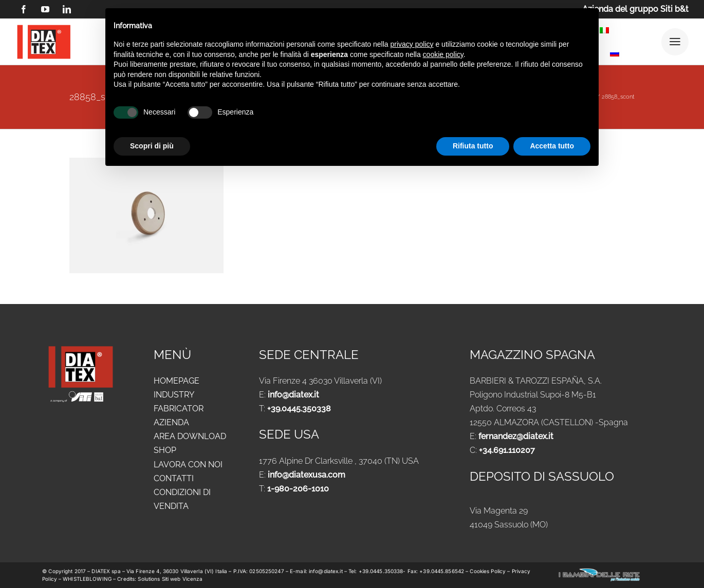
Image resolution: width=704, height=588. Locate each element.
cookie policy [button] (443, 54)
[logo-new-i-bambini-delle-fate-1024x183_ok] (599, 571)
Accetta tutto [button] (552, 146)
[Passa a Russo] (615, 55)
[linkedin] (67, 9)
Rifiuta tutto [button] (473, 146)
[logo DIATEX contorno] (44, 26)
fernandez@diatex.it (516, 436)
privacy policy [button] (412, 44)
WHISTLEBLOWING (88, 579)
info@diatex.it (293, 395)
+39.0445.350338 (299, 409)
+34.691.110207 (507, 450)
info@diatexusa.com (307, 475)
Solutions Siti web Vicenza (170, 579)
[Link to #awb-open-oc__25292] (675, 42)
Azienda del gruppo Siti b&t (635, 9)
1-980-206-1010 (298, 489)
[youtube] (45, 9)
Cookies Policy (488, 571)
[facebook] (24, 9)
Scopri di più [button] (152, 146)
